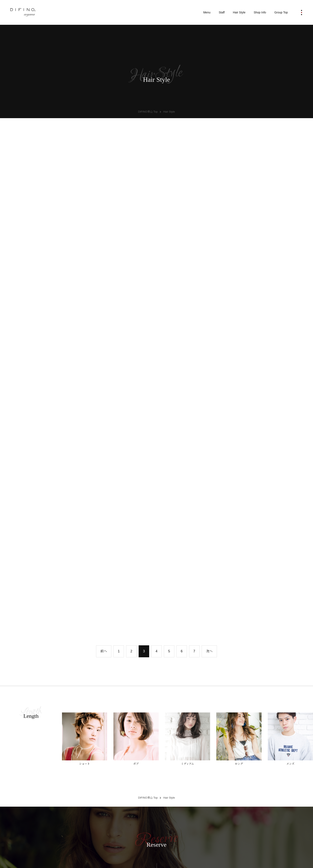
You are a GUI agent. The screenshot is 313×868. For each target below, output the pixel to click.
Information (81, 826)
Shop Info (260, 12)
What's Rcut (119, 826)
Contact (232, 826)
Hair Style (239, 12)
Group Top (281, 12)
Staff (222, 12)
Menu (207, 12)
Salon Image (194, 826)
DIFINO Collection (156, 826)
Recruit (270, 826)
